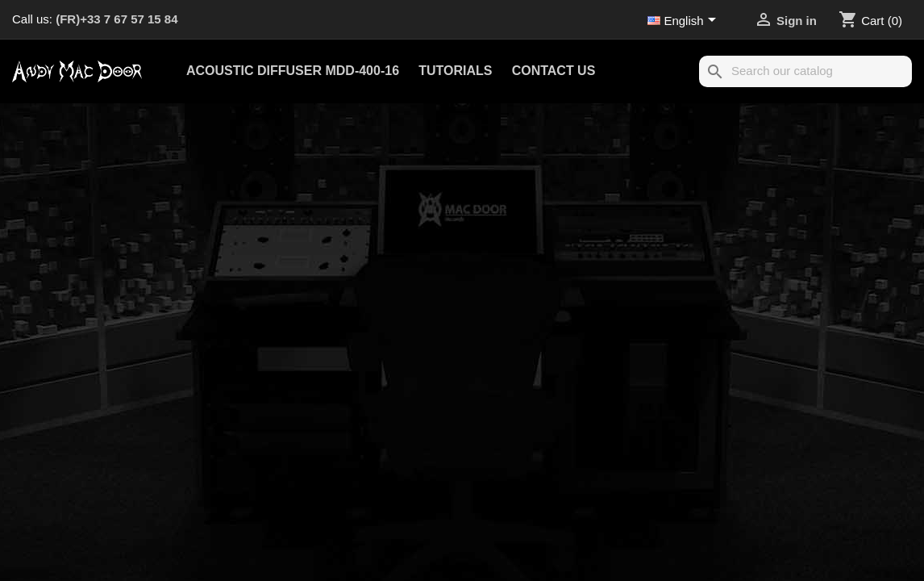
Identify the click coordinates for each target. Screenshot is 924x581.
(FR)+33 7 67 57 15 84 (117, 19)
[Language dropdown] (685, 22)
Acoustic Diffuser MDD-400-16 (293, 71)
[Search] (805, 71)
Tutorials (455, 71)
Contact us (554, 71)
